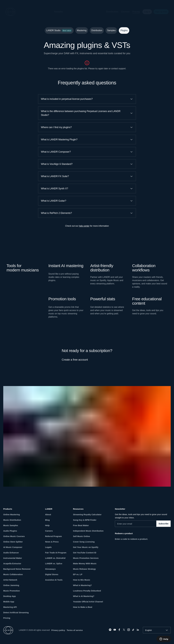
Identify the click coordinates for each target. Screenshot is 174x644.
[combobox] (157, 630)
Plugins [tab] (124, 30)
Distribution (110, 12)
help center (84, 226)
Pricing (134, 12)
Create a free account (75, 360)
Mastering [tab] (82, 30)
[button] (68, 12)
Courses (123, 12)
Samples (56, 12)
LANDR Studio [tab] (59, 30)
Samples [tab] (111, 30)
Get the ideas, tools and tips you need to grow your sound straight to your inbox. (141, 516)
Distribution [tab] (97, 30)
